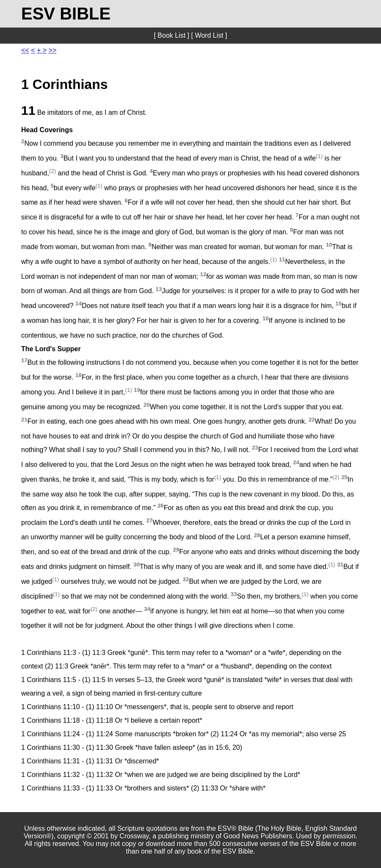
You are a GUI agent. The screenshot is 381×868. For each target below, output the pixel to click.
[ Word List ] (209, 35)
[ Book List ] (171, 35)
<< (25, 50)
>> (53, 50)
